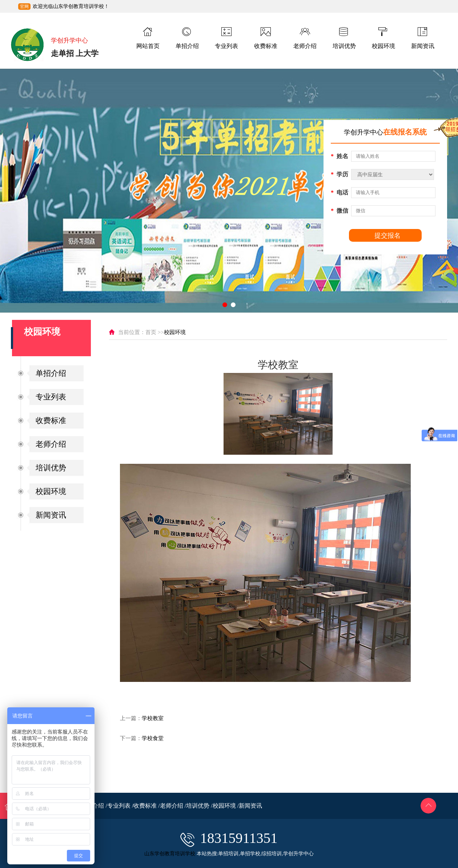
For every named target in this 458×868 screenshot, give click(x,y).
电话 (340, 192)
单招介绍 (51, 373)
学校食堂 (153, 738)
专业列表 (51, 397)
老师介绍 (51, 444)
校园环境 (51, 491)
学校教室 (153, 718)
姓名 (340, 156)
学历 (340, 174)
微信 (340, 211)
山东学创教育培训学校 (170, 854)
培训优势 (51, 468)
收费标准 (51, 421)
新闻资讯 (51, 515)
